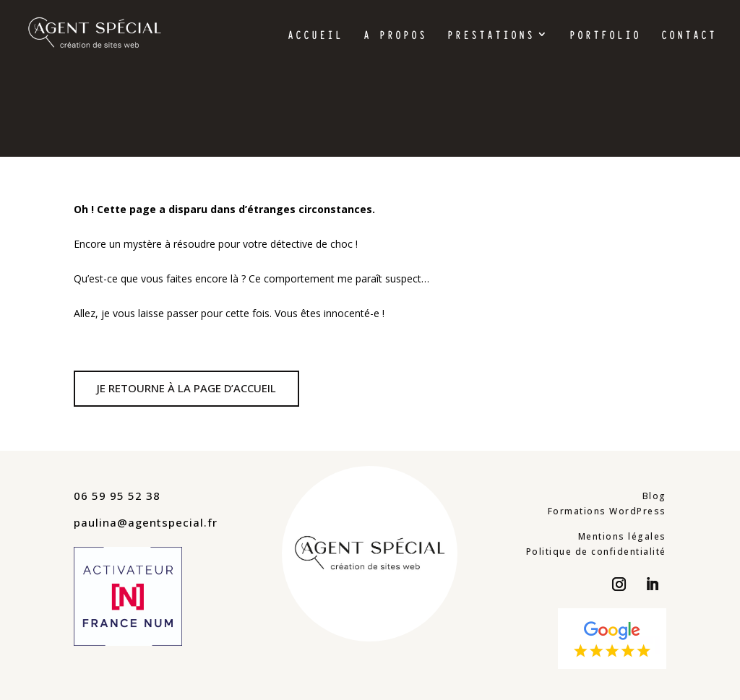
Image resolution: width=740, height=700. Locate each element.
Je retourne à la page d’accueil (186, 388)
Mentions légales (622, 536)
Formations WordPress (607, 511)
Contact (689, 36)
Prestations (491, 36)
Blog (654, 496)
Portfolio (605, 36)
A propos (395, 36)
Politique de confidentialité (596, 552)
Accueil (315, 36)
